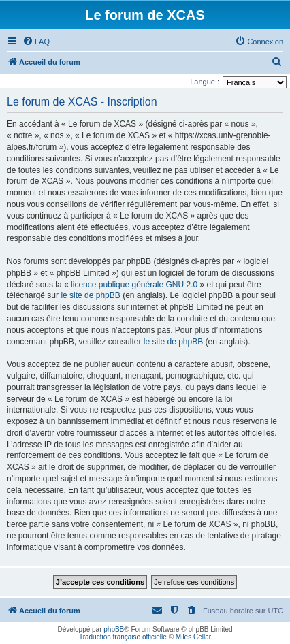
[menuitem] (36, 42)
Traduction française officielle (123, 637)
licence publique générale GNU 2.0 (134, 285)
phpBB (114, 629)
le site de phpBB (90, 295)
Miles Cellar (193, 637)
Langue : (205, 82)
